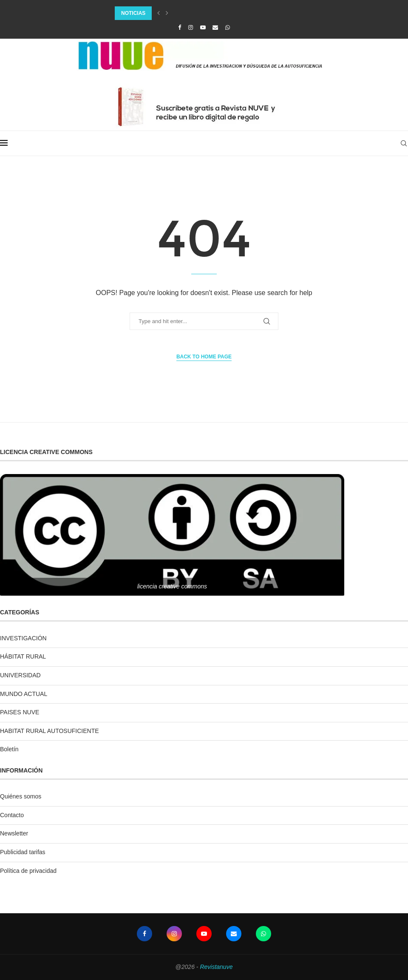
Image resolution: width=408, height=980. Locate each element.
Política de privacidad (28, 871)
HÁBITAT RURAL (23, 656)
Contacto (12, 815)
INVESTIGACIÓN (23, 638)
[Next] (167, 13)
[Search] (404, 143)
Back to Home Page (204, 357)
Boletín (9, 749)
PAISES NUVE (20, 712)
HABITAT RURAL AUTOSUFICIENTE (50, 731)
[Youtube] (203, 27)
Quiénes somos (21, 796)
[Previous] (159, 13)
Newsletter (14, 833)
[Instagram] (191, 27)
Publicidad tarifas (23, 852)
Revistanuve (216, 967)
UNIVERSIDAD (20, 675)
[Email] (215, 27)
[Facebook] (180, 27)
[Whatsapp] (228, 27)
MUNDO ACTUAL (24, 694)
